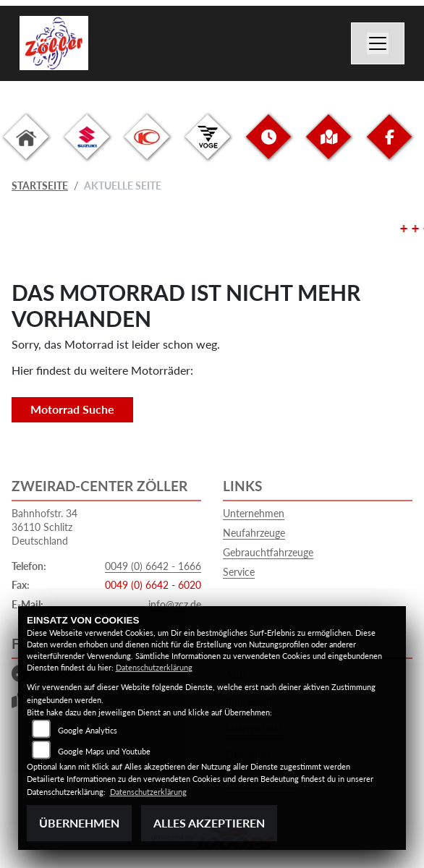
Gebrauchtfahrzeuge (268, 552)
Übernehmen (79, 823)
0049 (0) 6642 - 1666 (153, 566)
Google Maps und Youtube (104, 751)
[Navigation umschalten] (378, 43)
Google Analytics (88, 730)
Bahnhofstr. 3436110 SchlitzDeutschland (44, 527)
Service (239, 572)
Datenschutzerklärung (154, 667)
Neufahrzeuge (254, 533)
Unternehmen (254, 513)
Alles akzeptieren (209, 823)
